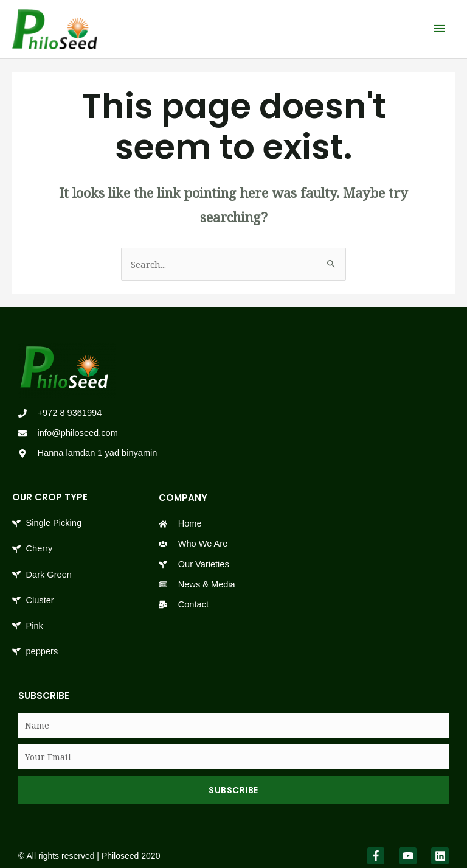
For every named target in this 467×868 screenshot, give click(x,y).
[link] (52, 26)
